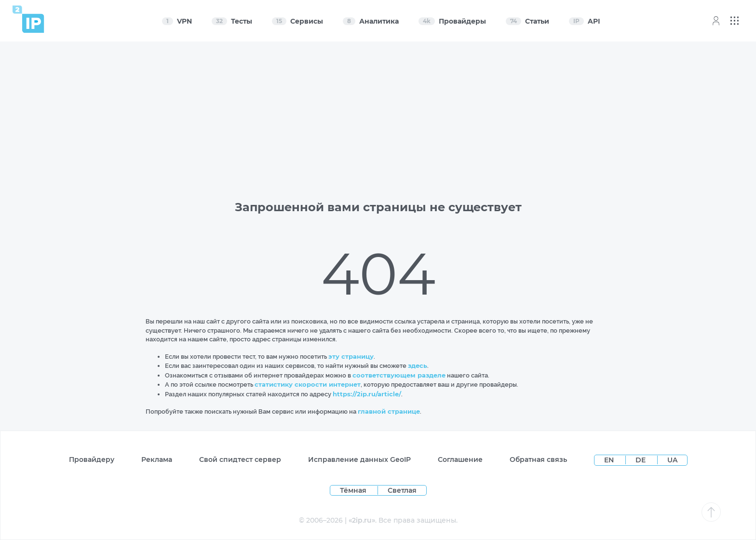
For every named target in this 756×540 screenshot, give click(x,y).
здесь (418, 365)
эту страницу (351, 356)
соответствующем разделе (399, 375)
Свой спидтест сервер (240, 459)
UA (672, 460)
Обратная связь (538, 459)
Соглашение (460, 459)
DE (641, 460)
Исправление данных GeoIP (359, 459)
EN (610, 460)
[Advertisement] (378, 117)
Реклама (157, 459)
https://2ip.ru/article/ (367, 394)
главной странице (389, 411)
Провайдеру (92, 459)
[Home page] (28, 19)
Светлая (402, 490)
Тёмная (353, 490)
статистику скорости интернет (308, 384)
